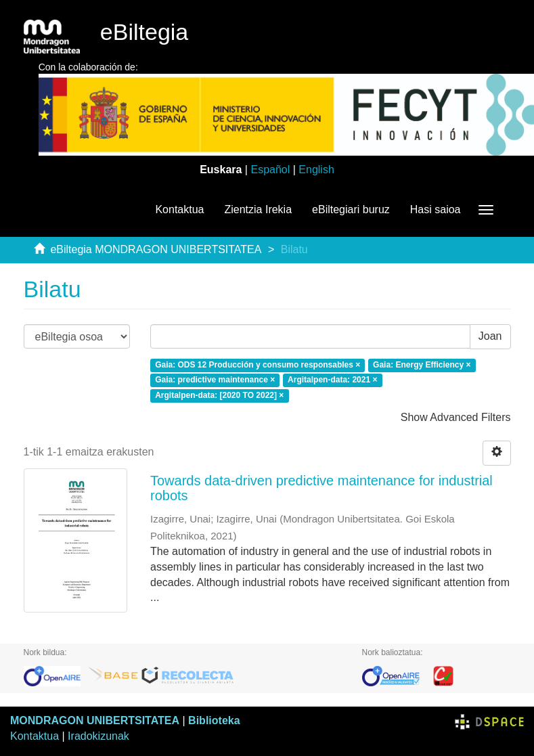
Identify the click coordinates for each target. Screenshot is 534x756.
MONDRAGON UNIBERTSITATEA (95, 720)
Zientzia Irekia (258, 209)
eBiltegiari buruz (351, 209)
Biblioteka (214, 720)
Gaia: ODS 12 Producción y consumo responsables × (258, 365)
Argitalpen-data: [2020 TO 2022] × (219, 396)
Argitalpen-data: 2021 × (332, 380)
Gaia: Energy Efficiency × (422, 365)
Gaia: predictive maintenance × (215, 380)
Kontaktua (179, 209)
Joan (490, 336)
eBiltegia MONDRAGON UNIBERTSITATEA (156, 249)
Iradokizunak (98, 736)
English (316, 170)
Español (270, 170)
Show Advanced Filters (456, 417)
